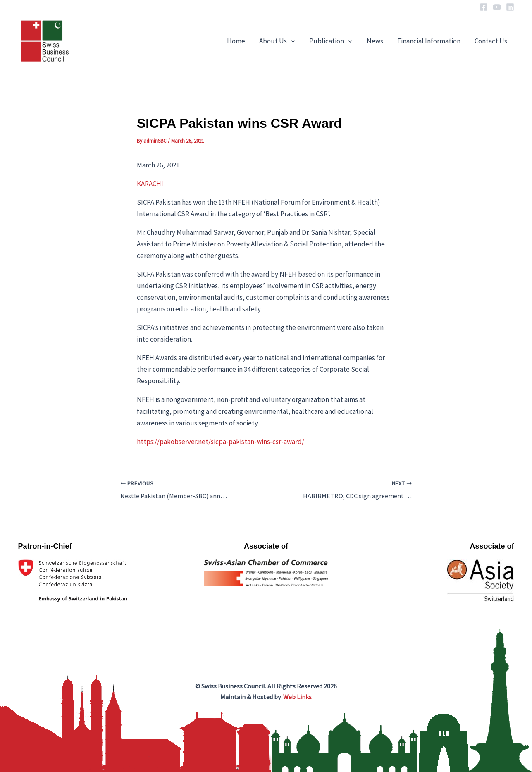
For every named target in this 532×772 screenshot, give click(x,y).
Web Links (297, 697)
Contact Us (491, 41)
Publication (331, 41)
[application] (291, 41)
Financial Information (429, 41)
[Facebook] (484, 7)
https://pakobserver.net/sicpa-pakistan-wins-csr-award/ (221, 442)
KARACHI (150, 184)
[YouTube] (497, 7)
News (375, 41)
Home (236, 41)
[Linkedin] (510, 7)
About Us (277, 41)
